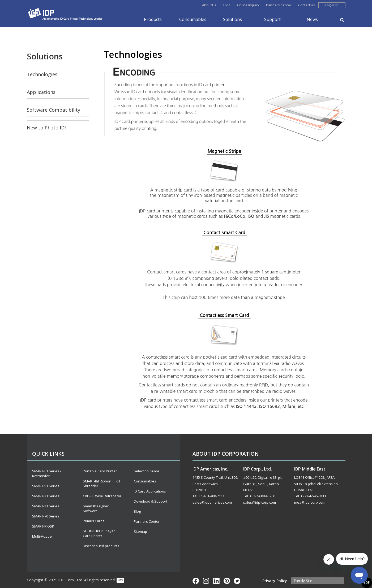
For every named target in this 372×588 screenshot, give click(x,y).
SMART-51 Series (46, 486)
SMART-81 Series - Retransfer (47, 473)
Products (153, 19)
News (312, 19)
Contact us (307, 5)
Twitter (237, 581)
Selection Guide (147, 471)
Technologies (42, 74)
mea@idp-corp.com (310, 502)
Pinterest (227, 581)
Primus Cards (94, 521)
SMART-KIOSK (43, 526)
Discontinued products (101, 546)
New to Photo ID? (47, 128)
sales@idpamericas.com (212, 502)
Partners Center (279, 5)
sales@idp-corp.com (260, 502)
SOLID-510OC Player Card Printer (99, 533)
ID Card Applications (150, 491)
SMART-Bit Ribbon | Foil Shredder (101, 484)
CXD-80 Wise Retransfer (102, 496)
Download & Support (151, 501)
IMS (120, 580)
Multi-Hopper (43, 536)
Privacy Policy (275, 581)
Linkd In (216, 581)
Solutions (232, 19)
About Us (209, 5)
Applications (41, 92)
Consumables (193, 19)
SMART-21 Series (46, 506)
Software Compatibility (54, 110)
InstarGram (206, 581)
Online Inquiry (248, 5)
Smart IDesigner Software (96, 508)
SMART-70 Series (46, 516)
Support (272, 19)
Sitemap (140, 532)
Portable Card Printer (100, 471)
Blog (227, 5)
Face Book (196, 581)
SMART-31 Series (46, 496)
